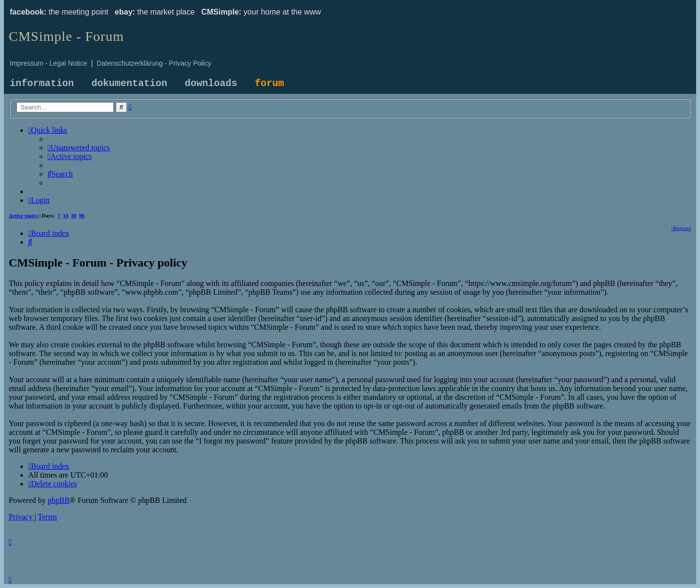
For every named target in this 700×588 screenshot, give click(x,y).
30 (74, 215)
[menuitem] (79, 148)
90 (82, 215)
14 (66, 215)
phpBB (59, 500)
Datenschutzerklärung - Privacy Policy (154, 63)
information (42, 83)
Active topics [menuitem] (23, 215)
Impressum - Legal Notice (49, 63)
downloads (211, 83)
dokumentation (129, 83)
